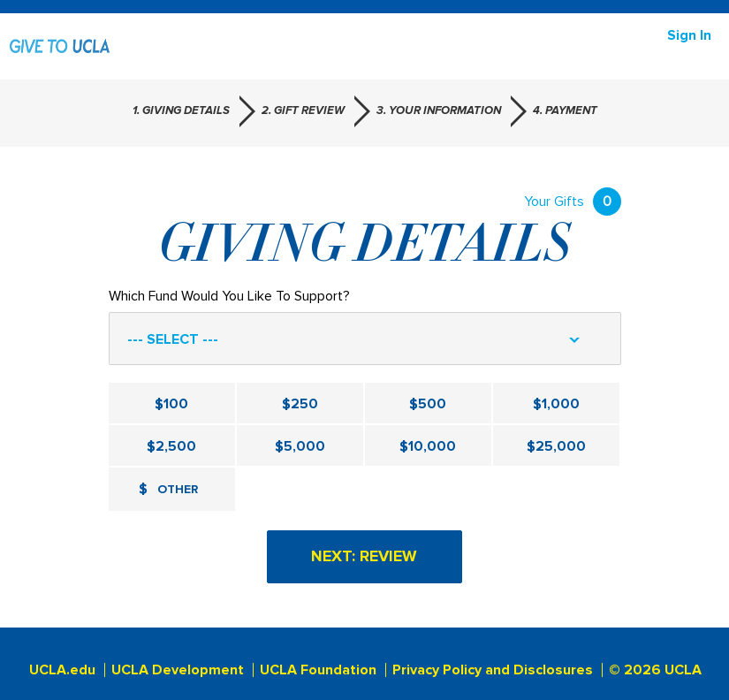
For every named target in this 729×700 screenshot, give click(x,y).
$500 (428, 404)
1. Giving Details (181, 111)
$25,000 (556, 446)
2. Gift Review (303, 111)
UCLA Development (178, 670)
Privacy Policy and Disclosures (493, 670)
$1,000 (556, 404)
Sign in (689, 35)
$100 (171, 404)
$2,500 (171, 446)
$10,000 (428, 446)
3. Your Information (439, 111)
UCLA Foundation (318, 670)
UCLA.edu (62, 670)
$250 (300, 404)
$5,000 (300, 446)
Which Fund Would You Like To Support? (229, 296)
